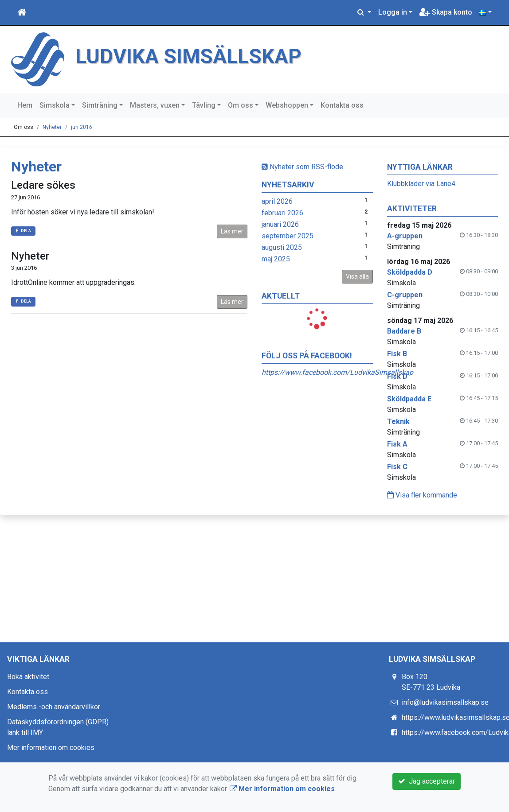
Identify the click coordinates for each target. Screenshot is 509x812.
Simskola (55, 105)
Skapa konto (446, 12)
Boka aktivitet (28, 677)
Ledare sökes (43, 185)
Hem (25, 105)
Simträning (100, 105)
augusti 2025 (282, 247)
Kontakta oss (342, 105)
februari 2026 (282, 213)
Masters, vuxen (155, 105)
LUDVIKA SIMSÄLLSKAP (188, 56)
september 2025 (288, 236)
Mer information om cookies (51, 748)
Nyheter (52, 127)
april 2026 (277, 201)
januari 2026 (280, 224)
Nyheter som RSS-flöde (302, 167)
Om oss (241, 105)
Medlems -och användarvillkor (54, 707)
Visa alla (357, 276)
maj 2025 (276, 259)
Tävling (204, 105)
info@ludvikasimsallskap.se (445, 702)
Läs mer (232, 231)
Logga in (393, 12)
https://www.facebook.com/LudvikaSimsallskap (337, 372)
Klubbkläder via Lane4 (421, 184)
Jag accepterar (427, 781)
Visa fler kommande (422, 495)
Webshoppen (287, 105)
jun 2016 (82, 127)
